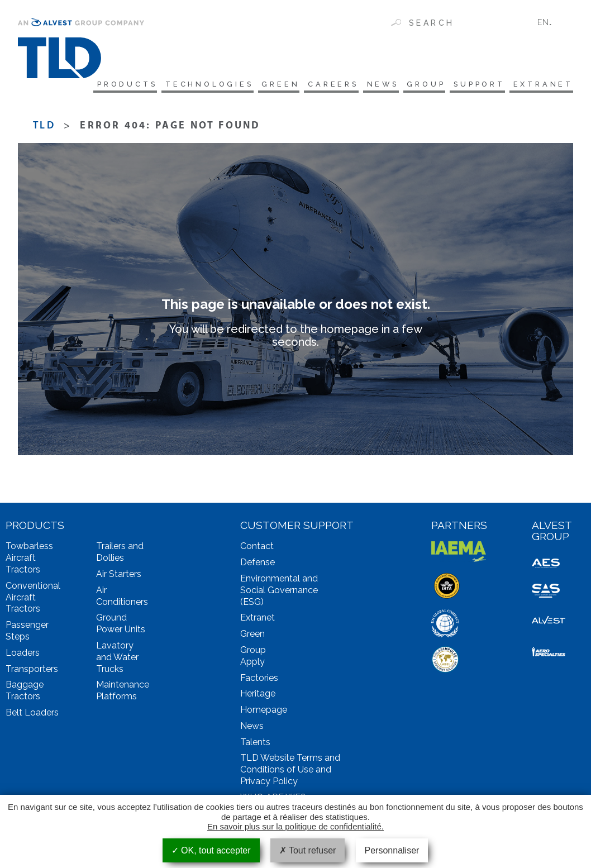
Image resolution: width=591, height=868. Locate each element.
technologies (178, 85)
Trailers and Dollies (120, 554)
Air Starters (119, 576)
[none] (551, 22)
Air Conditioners (122, 598)
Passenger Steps (27, 632)
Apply (252, 663)
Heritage (258, 696)
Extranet (542, 85)
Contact (257, 548)
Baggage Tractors (25, 693)
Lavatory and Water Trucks (117, 659)
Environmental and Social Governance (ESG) (279, 592)
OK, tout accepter (211, 850)
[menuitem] (551, 22)
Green (254, 85)
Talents (255, 744)
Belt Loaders (32, 714)
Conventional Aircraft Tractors (33, 599)
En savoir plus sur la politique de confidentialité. (295, 826)
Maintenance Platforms (123, 693)
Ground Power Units (121, 626)
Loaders (23, 654)
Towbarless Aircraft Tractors (29, 560)
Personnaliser (392, 850)
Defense (258, 564)
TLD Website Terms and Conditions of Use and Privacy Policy (290, 772)
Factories (259, 679)
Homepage (264, 711)
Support (472, 85)
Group (413, 85)
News (365, 85)
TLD (44, 128)
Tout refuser (308, 850)
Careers (311, 85)
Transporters (32, 671)
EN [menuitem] (543, 22)
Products (88, 85)
